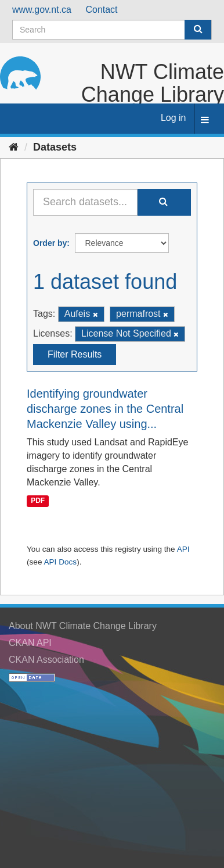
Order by (50, 243)
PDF (38, 501)
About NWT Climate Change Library (83, 626)
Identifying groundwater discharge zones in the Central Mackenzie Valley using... (105, 409)
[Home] (14, 147)
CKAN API (30, 643)
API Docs (60, 562)
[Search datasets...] (85, 202)
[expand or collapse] (205, 121)
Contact (101, 10)
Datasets (55, 147)
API (183, 549)
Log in (174, 118)
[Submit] (198, 30)
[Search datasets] (112, 30)
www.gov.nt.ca (42, 10)
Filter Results (75, 354)
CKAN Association (46, 660)
